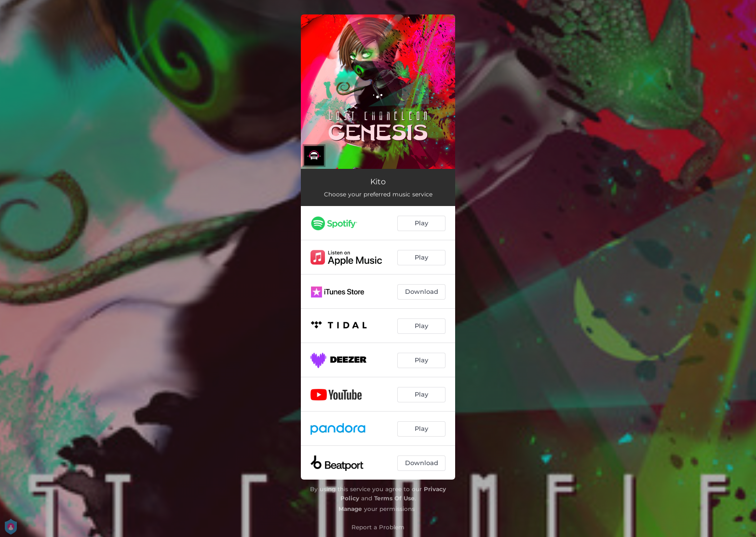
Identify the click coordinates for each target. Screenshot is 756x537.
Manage (350, 509)
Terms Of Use (394, 498)
